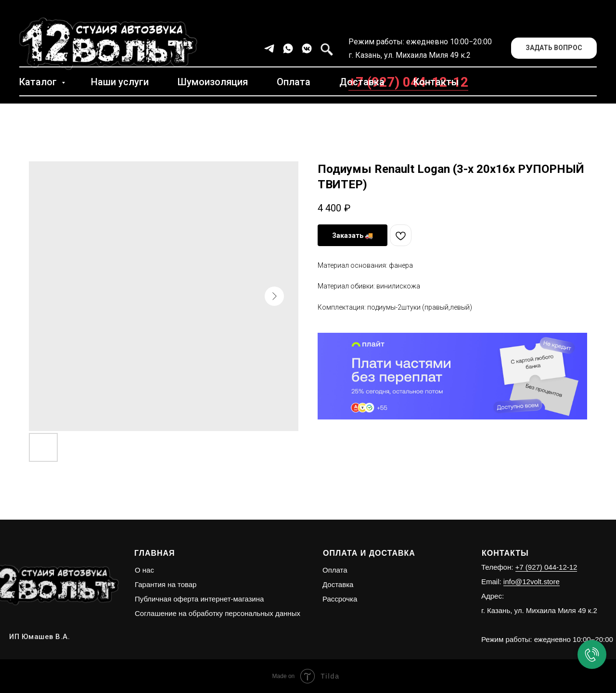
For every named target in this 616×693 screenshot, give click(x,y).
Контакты (436, 82)
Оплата (294, 82)
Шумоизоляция (213, 82)
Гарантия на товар (166, 584)
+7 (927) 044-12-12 (546, 567)
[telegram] (269, 48)
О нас (144, 570)
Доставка (362, 82)
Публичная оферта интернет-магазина (199, 599)
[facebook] (326, 48)
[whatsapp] (288, 48)
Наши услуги (120, 82)
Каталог (39, 82)
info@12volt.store (532, 582)
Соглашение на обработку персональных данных (218, 613)
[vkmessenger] (307, 48)
